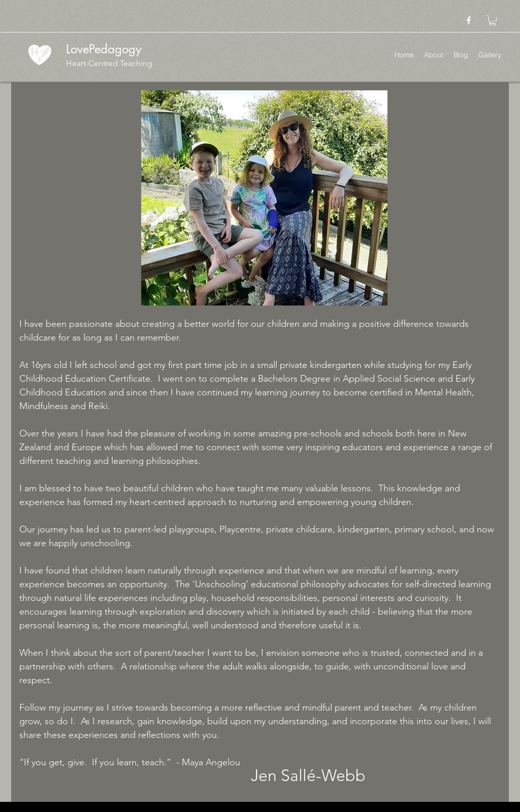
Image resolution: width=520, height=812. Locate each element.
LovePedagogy (104, 49)
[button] (493, 20)
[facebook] (469, 20)
